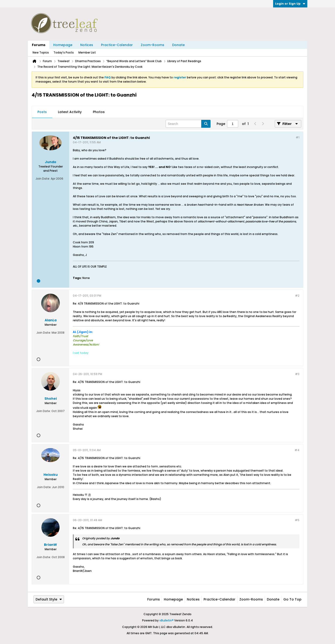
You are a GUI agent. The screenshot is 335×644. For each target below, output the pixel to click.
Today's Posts (64, 52)
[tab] (42, 112)
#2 (297, 296)
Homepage (63, 45)
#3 (297, 374)
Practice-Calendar (117, 45)
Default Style (49, 599)
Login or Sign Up (290, 4)
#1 (298, 137)
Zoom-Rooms (152, 45)
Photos (99, 112)
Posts (42, 112)
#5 (297, 520)
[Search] (188, 124)
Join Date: (43, 179)
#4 (297, 450)
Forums (39, 45)
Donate (178, 45)
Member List (87, 52)
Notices (87, 45)
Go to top (292, 599)
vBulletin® (166, 620)
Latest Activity (70, 112)
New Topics (41, 52)
